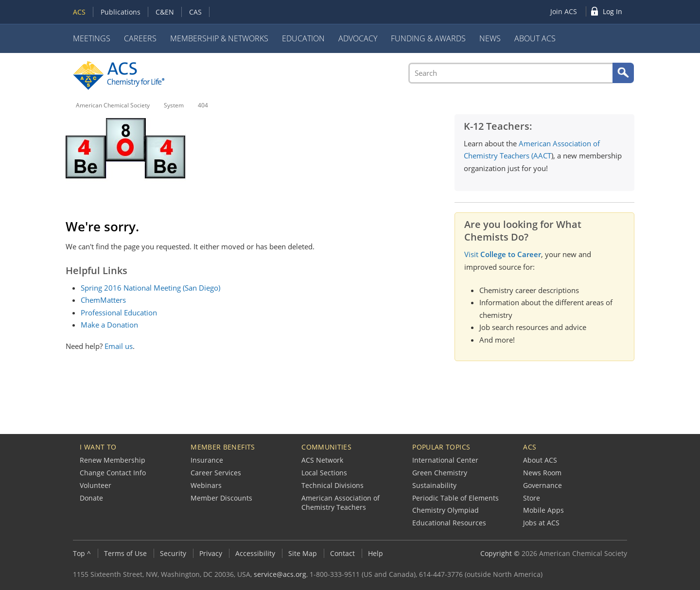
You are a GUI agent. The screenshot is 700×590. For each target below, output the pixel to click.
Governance (542, 485)
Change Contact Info (113, 473)
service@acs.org (280, 574)
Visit (503, 254)
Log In (612, 11)
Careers (140, 38)
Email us (119, 346)
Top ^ (82, 553)
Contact (342, 553)
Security (173, 553)
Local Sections (324, 473)
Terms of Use (125, 553)
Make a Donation (109, 325)
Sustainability (434, 485)
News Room (542, 473)
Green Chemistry (440, 473)
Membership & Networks (219, 38)
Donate (91, 498)
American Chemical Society (113, 105)
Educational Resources (449, 523)
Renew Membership (113, 460)
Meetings (92, 38)
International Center (445, 460)
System (174, 105)
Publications (121, 12)
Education (303, 38)
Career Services (216, 473)
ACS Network (322, 460)
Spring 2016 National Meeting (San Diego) (150, 288)
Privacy (211, 553)
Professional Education (119, 312)
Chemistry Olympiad (446, 510)
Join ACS (564, 11)
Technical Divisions (332, 485)
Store (532, 498)
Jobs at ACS (541, 523)
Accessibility (255, 553)
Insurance (207, 460)
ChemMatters (103, 300)
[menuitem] (566, 11)
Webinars (206, 485)
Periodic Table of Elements (455, 498)
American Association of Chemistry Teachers (341, 503)
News (490, 38)
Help (376, 553)
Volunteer (96, 485)
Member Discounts (221, 498)
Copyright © (500, 553)
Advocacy (358, 38)
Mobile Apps (543, 510)
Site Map (303, 553)
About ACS (535, 38)
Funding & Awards (428, 38)
